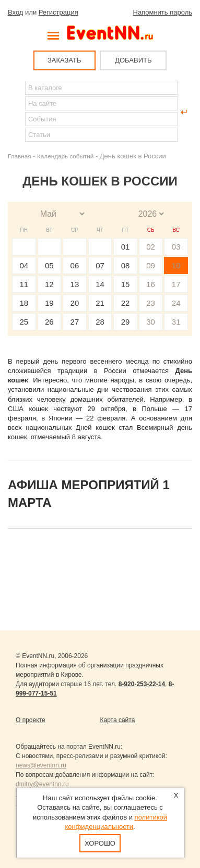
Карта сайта (118, 720)
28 (100, 322)
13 (75, 284)
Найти (16, 112)
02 (151, 247)
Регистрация (58, 12)
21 (100, 303)
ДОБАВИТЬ (133, 60)
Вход (15, 12)
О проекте (31, 720)
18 (24, 303)
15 (126, 284)
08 (126, 265)
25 (24, 322)
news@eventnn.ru (41, 765)
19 (49, 303)
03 (176, 247)
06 (75, 265)
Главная (19, 156)
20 (75, 303)
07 (100, 265)
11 (24, 284)
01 (126, 247)
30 (151, 322)
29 (126, 322)
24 (176, 303)
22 (126, 303)
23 (151, 303)
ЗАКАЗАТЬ (64, 60)
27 (75, 322)
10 (176, 265)
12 (49, 284)
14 (100, 284)
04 (24, 265)
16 (151, 284)
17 (176, 284)
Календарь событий (65, 156)
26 (49, 322)
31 (176, 322)
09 (151, 265)
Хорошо (100, 843)
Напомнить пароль (163, 12)
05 (49, 265)
